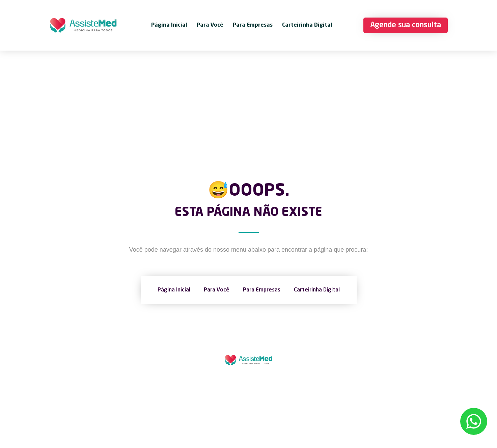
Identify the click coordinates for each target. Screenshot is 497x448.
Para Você (210, 25)
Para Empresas (253, 25)
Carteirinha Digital (307, 25)
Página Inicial (169, 25)
